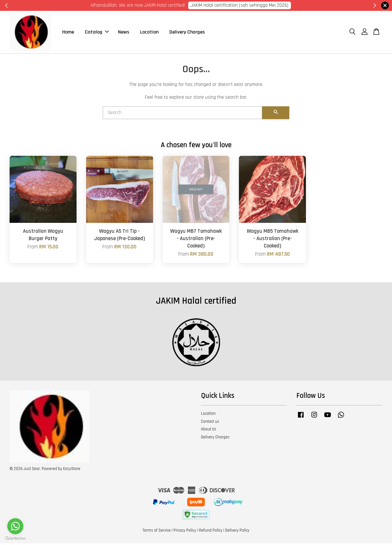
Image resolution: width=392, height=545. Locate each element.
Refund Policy (211, 532)
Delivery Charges (187, 33)
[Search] (182, 114)
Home (68, 33)
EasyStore (72, 470)
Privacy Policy (185, 532)
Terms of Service (157, 532)
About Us (209, 431)
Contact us (210, 423)
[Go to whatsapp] (15, 526)
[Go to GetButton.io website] (15, 538)
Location (149, 33)
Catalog (97, 33)
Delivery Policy (237, 532)
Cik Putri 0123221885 (277, 5)
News (124, 33)
